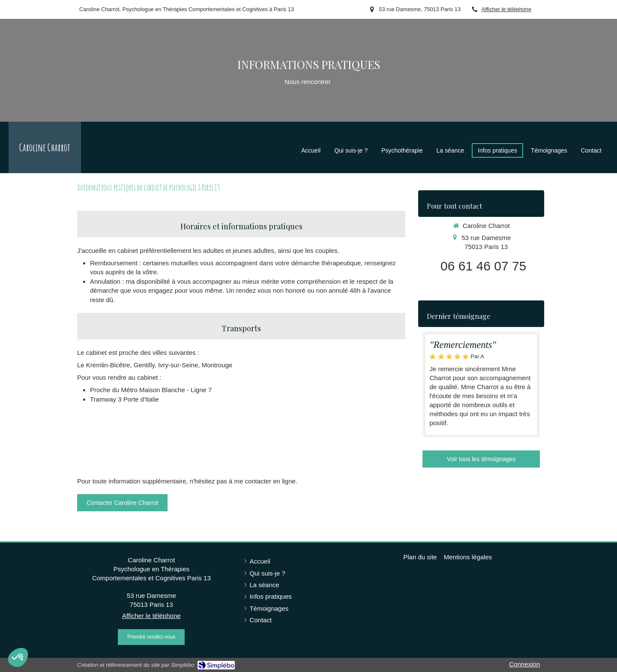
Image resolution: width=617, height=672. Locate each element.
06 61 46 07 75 (483, 266)
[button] (18, 657)
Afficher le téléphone (506, 9)
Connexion (524, 664)
